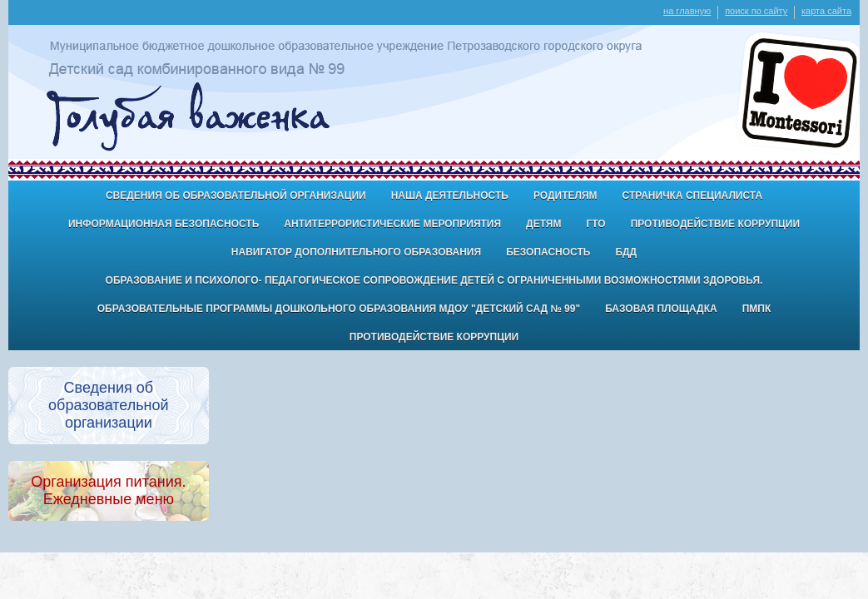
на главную (687, 11)
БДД (626, 252)
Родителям (565, 196)
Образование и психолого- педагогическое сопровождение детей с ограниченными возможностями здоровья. (434, 280)
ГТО (595, 224)
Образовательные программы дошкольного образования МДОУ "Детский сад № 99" (339, 309)
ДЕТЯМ (543, 224)
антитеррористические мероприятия (392, 224)
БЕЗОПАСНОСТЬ (548, 252)
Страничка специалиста (693, 196)
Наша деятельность (450, 196)
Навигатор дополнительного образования (356, 252)
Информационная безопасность (164, 224)
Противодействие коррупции (715, 224)
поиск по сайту (756, 11)
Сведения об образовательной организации (236, 196)
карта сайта (826, 11)
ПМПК (757, 309)
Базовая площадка (661, 309)
